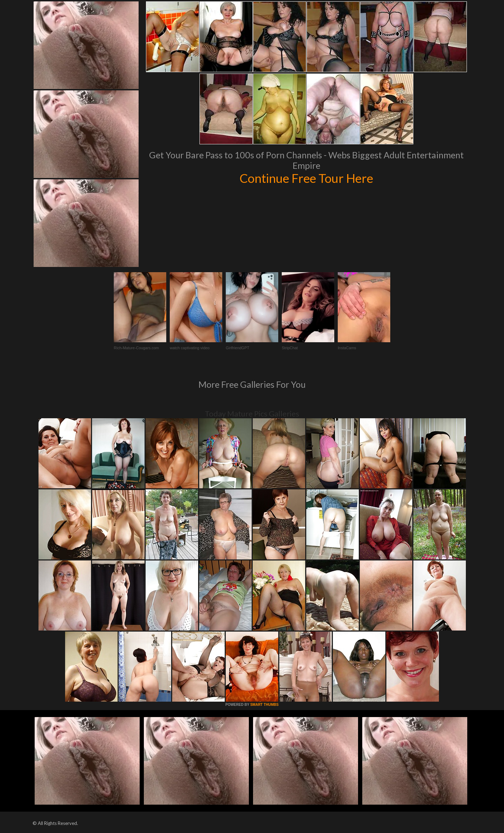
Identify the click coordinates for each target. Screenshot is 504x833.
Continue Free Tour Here (306, 178)
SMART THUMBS (264, 705)
